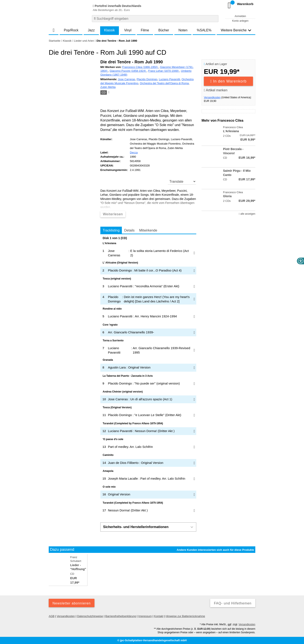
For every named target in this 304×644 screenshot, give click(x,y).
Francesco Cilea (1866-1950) (140, 67)
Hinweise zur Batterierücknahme (185, 616)
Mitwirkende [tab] (148, 230)
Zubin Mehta (108, 87)
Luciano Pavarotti (169, 79)
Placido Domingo (147, 79)
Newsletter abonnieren (72, 603)
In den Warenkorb (229, 81)
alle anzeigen (247, 214)
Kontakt (159, 616)
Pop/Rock (71, 30)
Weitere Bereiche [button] (236, 30)
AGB (52, 616)
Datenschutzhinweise (90, 616)
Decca (134, 152)
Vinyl (128, 30)
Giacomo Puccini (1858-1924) (128, 71)
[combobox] (155, 19)
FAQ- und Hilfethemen (233, 603)
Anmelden (240, 16)
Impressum (145, 616)
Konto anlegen (240, 21)
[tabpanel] (148, 375)
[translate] (182, 181)
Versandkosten (212, 97)
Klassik (110, 30)
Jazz (91, 30)
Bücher (164, 30)
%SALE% (204, 30)
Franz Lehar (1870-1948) (164, 71)
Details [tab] (129, 230)
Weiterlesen (113, 214)
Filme (145, 30)
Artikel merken (216, 90)
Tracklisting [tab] (111, 230)
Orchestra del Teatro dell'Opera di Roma (164, 83)
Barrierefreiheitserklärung (121, 616)
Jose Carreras (126, 79)
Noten (183, 30)
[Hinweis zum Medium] (108, 93)
